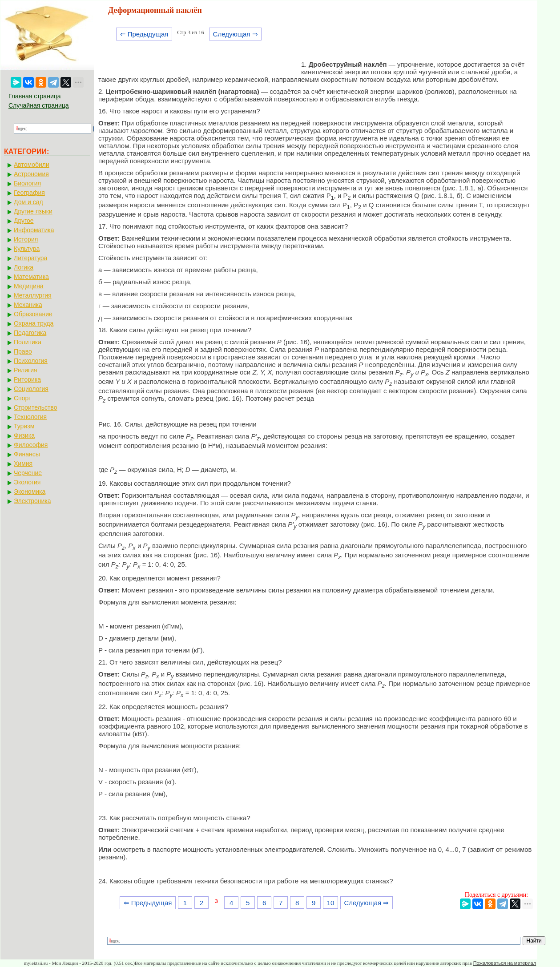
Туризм (24, 426)
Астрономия (31, 174)
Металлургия (33, 295)
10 (331, 903)
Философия (31, 445)
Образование (33, 314)
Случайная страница (39, 105)
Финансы (27, 454)
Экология (27, 482)
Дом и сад (28, 202)
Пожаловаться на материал (505, 963)
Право (23, 351)
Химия (23, 463)
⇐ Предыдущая (144, 34)
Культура (27, 249)
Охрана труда (34, 323)
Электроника (32, 501)
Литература (30, 258)
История (26, 239)
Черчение (28, 473)
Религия (26, 370)
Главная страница (35, 96)
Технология (30, 417)
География (29, 193)
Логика (24, 267)
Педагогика (30, 333)
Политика (28, 342)
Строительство (35, 407)
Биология (27, 183)
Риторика (27, 379)
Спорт (22, 398)
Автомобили (32, 165)
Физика (24, 435)
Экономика (30, 492)
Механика (28, 305)
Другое (24, 221)
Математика (31, 277)
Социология (31, 389)
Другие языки (33, 211)
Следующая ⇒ (236, 34)
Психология (31, 361)
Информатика (34, 230)
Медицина (29, 286)
